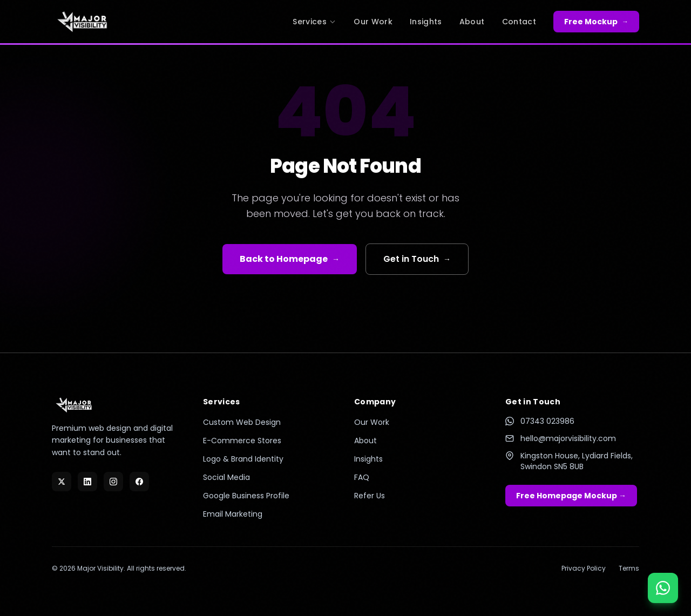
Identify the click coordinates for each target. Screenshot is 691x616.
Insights (426, 22)
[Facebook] (139, 482)
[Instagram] (113, 482)
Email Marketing (233, 514)
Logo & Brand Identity (243, 459)
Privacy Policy (584, 568)
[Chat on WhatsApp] (663, 588)
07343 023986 (540, 421)
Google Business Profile (246, 496)
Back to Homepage (290, 259)
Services (314, 22)
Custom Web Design (242, 422)
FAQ (362, 477)
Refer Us (370, 496)
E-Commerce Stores (242, 441)
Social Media (226, 477)
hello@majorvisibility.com (561, 438)
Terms (629, 568)
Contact (519, 22)
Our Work (373, 22)
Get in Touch (417, 259)
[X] (62, 482)
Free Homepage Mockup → (571, 496)
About (472, 22)
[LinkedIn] (87, 482)
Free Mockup (596, 22)
